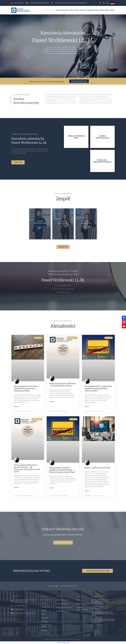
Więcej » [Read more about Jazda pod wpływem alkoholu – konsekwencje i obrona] (52, 402)
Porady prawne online (101, 10)
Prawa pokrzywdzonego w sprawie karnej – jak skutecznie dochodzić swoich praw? (27, 468)
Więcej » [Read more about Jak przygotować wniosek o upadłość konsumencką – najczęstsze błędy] (17, 407)
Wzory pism (83, 10)
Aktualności (65, 10)
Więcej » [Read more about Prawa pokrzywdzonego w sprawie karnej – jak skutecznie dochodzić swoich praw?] (17, 487)
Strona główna (50, 10)
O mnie (58, 10)
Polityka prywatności (74, 639)
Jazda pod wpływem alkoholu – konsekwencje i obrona (62, 385)
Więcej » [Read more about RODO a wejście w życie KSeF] (87, 491)
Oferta (76, 10)
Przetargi (90, 10)
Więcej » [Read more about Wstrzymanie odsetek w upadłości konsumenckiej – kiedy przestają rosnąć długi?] (52, 488)
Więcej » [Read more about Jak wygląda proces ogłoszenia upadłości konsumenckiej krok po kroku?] (87, 407)
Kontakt (112, 10)
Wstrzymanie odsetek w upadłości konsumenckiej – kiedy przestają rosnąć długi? (62, 470)
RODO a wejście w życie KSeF (97, 468)
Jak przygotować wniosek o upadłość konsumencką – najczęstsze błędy (26, 388)
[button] (94, 3)
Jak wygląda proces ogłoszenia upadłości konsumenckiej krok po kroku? (98, 388)
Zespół (71, 10)
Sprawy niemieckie (63, 586)
